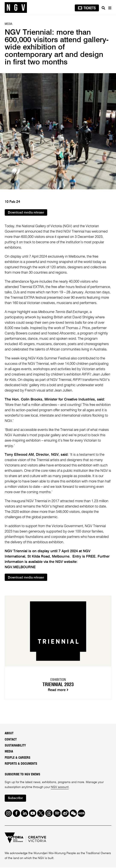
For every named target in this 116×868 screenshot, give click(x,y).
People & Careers (18, 758)
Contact (11, 740)
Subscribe (16, 799)
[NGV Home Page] (16, 8)
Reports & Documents (21, 764)
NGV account (60, 788)
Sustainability (15, 746)
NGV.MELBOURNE (20, 568)
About (9, 734)
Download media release (27, 213)
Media (9, 752)
